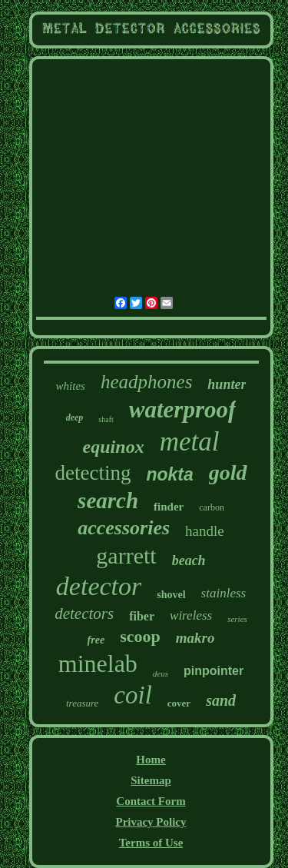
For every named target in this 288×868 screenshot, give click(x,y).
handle (205, 531)
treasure (82, 703)
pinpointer (214, 671)
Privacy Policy (151, 822)
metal (190, 442)
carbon (212, 507)
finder (169, 507)
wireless (191, 615)
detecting (93, 473)
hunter (227, 384)
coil (132, 695)
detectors (84, 614)
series (237, 619)
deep (75, 417)
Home (151, 760)
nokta (169, 474)
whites (71, 386)
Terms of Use (151, 843)
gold (228, 472)
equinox (114, 447)
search (108, 501)
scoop (140, 636)
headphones (146, 382)
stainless (224, 593)
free (96, 640)
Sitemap (151, 780)
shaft (106, 419)
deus (161, 673)
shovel (171, 595)
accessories (124, 528)
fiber (142, 616)
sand (221, 700)
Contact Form (151, 801)
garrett (126, 555)
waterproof (183, 409)
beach (189, 560)
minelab (98, 663)
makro (195, 638)
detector (99, 586)
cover (179, 703)
